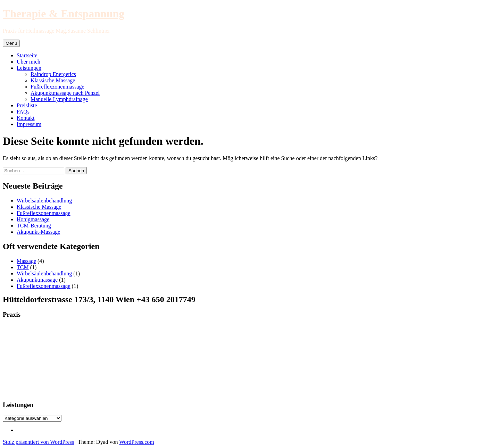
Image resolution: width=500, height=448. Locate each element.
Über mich (28, 62)
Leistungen (29, 68)
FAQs (23, 112)
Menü (11, 43)
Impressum (29, 124)
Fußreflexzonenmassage (57, 87)
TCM (23, 267)
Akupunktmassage (37, 280)
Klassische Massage (53, 80)
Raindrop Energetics (53, 74)
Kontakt (26, 118)
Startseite (27, 55)
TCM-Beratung (34, 226)
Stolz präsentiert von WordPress (38, 442)
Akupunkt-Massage (38, 232)
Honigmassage (33, 219)
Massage (26, 261)
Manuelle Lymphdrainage (59, 99)
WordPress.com (136, 442)
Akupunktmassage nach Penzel (65, 93)
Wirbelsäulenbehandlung (44, 201)
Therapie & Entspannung (64, 14)
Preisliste (27, 105)
